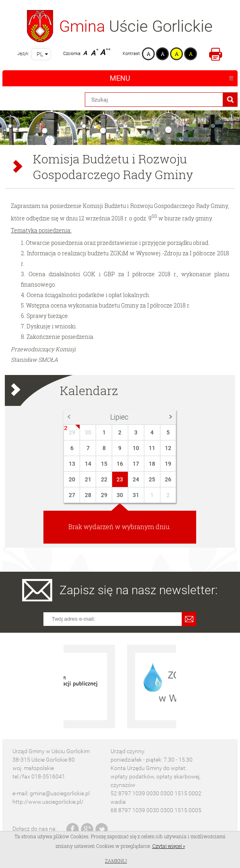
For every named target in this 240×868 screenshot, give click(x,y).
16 (120, 464)
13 (72, 464)
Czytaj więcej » (169, 846)
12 (168, 448)
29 (72, 432)
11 (152, 448)
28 (88, 495)
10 (136, 448)
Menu (120, 78)
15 (104, 464)
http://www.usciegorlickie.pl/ (48, 802)
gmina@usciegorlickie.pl (60, 793)
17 (136, 464)
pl (40, 54)
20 (72, 479)
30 (88, 432)
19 (168, 464)
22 (104, 479)
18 (152, 464)
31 (136, 495)
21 (88, 479)
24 (136, 479)
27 (72, 495)
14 (88, 464)
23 (120, 479)
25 (152, 479)
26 (168, 479)
